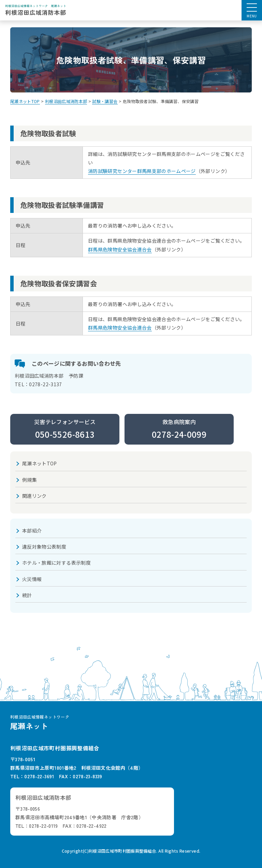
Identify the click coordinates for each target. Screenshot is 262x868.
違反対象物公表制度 (44, 547)
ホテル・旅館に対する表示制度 (56, 563)
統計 (27, 595)
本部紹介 (32, 531)
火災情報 (32, 579)
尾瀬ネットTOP (40, 463)
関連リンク (34, 496)
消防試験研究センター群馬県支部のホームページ (142, 171)
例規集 (30, 480)
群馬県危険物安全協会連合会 (120, 249)
